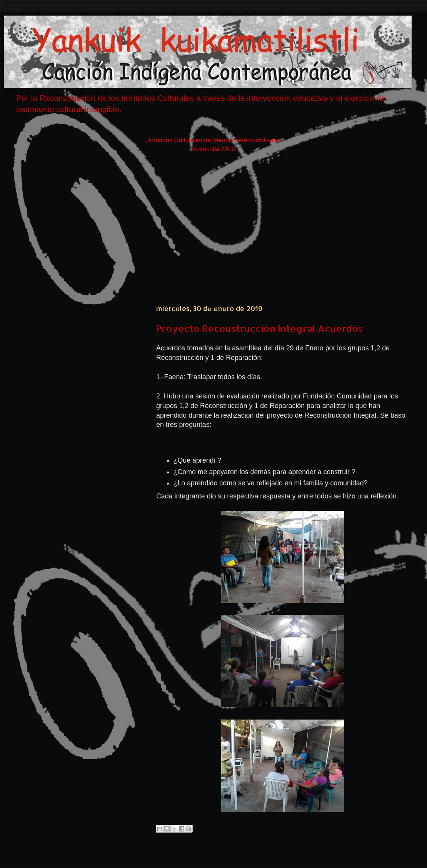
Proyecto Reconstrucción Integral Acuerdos (260, 328)
